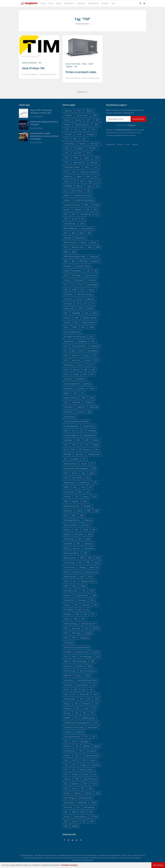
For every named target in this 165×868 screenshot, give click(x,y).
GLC (82, 393)
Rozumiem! (158, 865)
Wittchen (68, 807)
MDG (82, 515)
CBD (96, 271)
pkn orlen (76, 628)
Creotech (68, 304)
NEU (88, 563)
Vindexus (75, 784)
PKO (86, 628)
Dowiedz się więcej (69, 865)
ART (73, 214)
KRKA (66, 487)
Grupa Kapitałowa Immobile (76, 421)
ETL (95, 355)
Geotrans (82, 388)
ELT (66, 351)
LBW (80, 492)
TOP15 (75, 760)
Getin (92, 388)
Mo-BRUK (68, 544)
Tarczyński (91, 751)
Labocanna (69, 492)
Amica (67, 195)
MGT (77, 530)
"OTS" (67, 153)
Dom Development (72, 332)
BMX (66, 252)
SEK (91, 690)
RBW (89, 666)
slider (86, 708)
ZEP (84, 821)
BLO (66, 247)
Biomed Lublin (70, 242)
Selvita (96, 694)
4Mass (79, 177)
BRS (74, 261)
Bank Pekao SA (88, 228)
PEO (85, 614)
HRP (66, 445)
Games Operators (72, 384)
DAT (66, 313)
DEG (77, 318)
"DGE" (84, 129)
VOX (66, 788)
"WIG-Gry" (94, 162)
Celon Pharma (91, 275)
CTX (93, 304)
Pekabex (68, 614)
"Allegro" (89, 111)
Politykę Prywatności (124, 130)
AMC (89, 191)
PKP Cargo (76, 633)
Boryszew (94, 257)
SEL (74, 694)
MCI (66, 515)
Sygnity (97, 746)
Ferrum (76, 370)
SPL (76, 718)
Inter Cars (80, 454)
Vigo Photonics (90, 779)
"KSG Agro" (95, 144)
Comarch (68, 299)
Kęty (83, 473)
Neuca (97, 563)
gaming (87, 384)
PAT (76, 605)
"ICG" (66, 139)
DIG (76, 322)
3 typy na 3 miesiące (89, 172)
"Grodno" (69, 67)
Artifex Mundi (85, 214)
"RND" (76, 158)
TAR (81, 751)
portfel (96, 652)
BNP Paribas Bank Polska (75, 257)
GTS (82, 431)
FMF (85, 370)
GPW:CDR (94, 407)
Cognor (92, 290)
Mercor (67, 530)
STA (96, 723)
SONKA (67, 718)
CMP (66, 290)
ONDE (83, 586)
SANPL (88, 675)
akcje (89, 186)
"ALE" (79, 111)
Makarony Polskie (72, 506)
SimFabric (86, 704)
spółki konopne (88, 718)
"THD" (97, 158)
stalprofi (68, 732)
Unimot (85, 774)
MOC (79, 544)
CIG (66, 285)
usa (94, 774)
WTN (82, 812)
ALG (97, 186)
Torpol (93, 760)
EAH (93, 341)
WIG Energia (69, 798)
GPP (66, 402)
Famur (80, 365)
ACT (96, 177)
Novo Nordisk (70, 577)
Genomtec (69, 388)
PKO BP (96, 628)
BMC (90, 247)
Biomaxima (80, 238)
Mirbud (67, 534)
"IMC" (75, 139)
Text (66, 760)
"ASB (95, 115)
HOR (86, 440)
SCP (94, 685)
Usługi (58, 3)
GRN (89, 412)
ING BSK (68, 454)
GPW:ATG (89, 402)
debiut (95, 313)
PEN (77, 614)
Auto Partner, (70, 224)
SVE (77, 746)
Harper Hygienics (72, 435)
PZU (98, 657)
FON (93, 370)
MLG (90, 534)
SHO (97, 699)
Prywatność (110, 144)
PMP (66, 638)
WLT (78, 807)
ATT (83, 219)
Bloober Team (78, 247)
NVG (82, 577)
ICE (81, 445)
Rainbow (79, 666)
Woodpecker (90, 807)
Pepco (67, 619)
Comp (79, 299)
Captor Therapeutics (73, 271)
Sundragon (84, 741)
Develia (67, 322)
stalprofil (79, 732)
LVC (95, 497)
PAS (92, 600)
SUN (73, 741)
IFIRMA (96, 445)
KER (66, 473)
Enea (81, 351)
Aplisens (78, 210)
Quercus (68, 666)
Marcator (68, 511)
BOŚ (66, 261)
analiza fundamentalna (84, 200)
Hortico (96, 440)
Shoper (67, 704)
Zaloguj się (132, 125)
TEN (76, 755)
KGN (66, 478)
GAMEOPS (81, 379)
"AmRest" (68, 115)
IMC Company (85, 450)
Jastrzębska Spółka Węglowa (76, 468)
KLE (88, 478)
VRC (83, 788)
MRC (90, 558)
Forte (66, 374)
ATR (66, 219)
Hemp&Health (89, 435)
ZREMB (75, 826)
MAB (66, 501)
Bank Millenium (71, 228)
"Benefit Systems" (82, 125)
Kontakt (105, 3)
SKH (78, 708)
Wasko (67, 793)
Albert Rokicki (39, 117)
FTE (92, 374)
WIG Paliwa (69, 803)
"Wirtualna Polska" (72, 167)
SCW (76, 690)
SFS (81, 699)
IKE (65, 450)
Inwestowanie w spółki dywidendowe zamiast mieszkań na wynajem (44, 136)
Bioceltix (68, 238)
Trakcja (83, 765)
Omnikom (77, 855)
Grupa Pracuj (89, 426)
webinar (78, 793)
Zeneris (75, 821)
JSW (94, 468)
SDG (84, 690)
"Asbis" (67, 120)
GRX (66, 431)
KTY (91, 487)
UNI (66, 774)
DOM (91, 327)
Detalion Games (90, 318)
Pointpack (84, 638)
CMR (74, 290)
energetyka (92, 351)
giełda (67, 393)
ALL (66, 191)
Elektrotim (95, 346)
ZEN (66, 821)
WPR (74, 812)
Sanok (78, 675)
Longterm (30, 855)
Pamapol (82, 600)
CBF (66, 275)
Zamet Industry (80, 817)
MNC (88, 539)
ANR (86, 205)
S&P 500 (68, 675)
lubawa (86, 497)
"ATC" (89, 120)
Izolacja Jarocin (71, 464)
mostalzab (89, 548)
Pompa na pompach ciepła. (81, 72)
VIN (66, 784)
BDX (74, 233)
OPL (84, 591)
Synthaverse (69, 751)
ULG (73, 770)
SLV (94, 708)
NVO (90, 577)
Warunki (120, 144)
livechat (67, 497)
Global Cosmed (71, 398)
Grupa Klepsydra (71, 426)
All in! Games (77, 191)
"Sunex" (84, 64)
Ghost (94, 855)
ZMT (92, 821)
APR (95, 210)
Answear (96, 205)
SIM (76, 704)
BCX (66, 233)
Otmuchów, (69, 600)
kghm (92, 473)
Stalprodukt (93, 727)
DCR (86, 313)
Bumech (68, 266)
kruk (83, 487)
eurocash (76, 360)
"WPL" (87, 167)
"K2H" (84, 139)
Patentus (86, 605)
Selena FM (84, 694)
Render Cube (70, 671)
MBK (89, 511)
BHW (82, 233)
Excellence (69, 365)
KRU (75, 487)
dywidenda (69, 341)
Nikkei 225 (94, 567)
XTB (90, 812)
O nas (50, 3)
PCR (87, 610)
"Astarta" (78, 120)
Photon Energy (71, 624)
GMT (84, 398)
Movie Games (70, 558)
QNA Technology (79, 661)
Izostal (84, 464)
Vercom (68, 779)
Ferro (67, 370)
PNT (74, 638)
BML (98, 247)
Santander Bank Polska (87, 680)
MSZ (98, 558)
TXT (66, 770)
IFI (88, 445)
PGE (76, 619)
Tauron (67, 755)
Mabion (76, 501)
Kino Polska (77, 478)
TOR (84, 760)
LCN (88, 492)
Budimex (95, 261)
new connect (70, 567)
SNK (77, 713)
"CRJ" (76, 129)
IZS (92, 464)
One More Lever (71, 591)
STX (66, 741)
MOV (85, 553)
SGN (89, 699)
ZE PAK (94, 817)
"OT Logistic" (79, 148)
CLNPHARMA (92, 285)
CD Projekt (76, 275)
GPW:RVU (68, 412)
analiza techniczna (29, 63)
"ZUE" (96, 167)
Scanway (68, 685)
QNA (66, 661)
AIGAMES (68, 186)
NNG (66, 572)
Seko (66, 694)
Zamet (67, 817)
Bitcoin (94, 242)
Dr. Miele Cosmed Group (75, 337)
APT (66, 214)
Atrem (74, 219)
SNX (84, 713)
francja (76, 374)
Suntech (68, 746)
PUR (74, 657)
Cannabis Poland (83, 266)
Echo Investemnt (79, 346)
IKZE (73, 450)
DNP (83, 327)
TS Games (95, 765)
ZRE (66, 826)
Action (67, 181)
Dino (66, 327)
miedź (86, 530)
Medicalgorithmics (72, 520)
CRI (78, 304)
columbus (68, 294)
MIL (94, 530)
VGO (77, 779)
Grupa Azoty (70, 417)
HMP (78, 440)
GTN (74, 431)
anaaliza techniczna (82, 195)
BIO (89, 233)
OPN (92, 591)
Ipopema (75, 459)
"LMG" (67, 148)
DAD (81, 308)
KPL (95, 483)
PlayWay (89, 633)
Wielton (89, 793)
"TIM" (40, 63)
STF (86, 737)
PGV (83, 619)
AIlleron (80, 186)
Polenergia (69, 643)
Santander (69, 680)
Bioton (84, 242)
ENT (66, 355)
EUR (66, 360)
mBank (79, 511)
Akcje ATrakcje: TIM (33, 68)
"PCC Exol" (78, 153)
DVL (91, 337)
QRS (93, 661)
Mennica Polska (71, 525)
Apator (67, 210)
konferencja (84, 483)
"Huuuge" (90, 134)
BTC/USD (83, 261)
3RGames (68, 177)
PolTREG (68, 652)
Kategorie (68, 3)
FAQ (113, 3)
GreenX (80, 412)
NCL (80, 563)
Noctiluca (77, 572)
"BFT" (96, 125)
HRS (74, 445)
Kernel (75, 473)
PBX (96, 605)
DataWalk (76, 313)
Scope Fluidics (82, 685)
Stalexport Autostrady (74, 727)
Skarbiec (68, 708)
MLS (80, 539)
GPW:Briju (69, 407)
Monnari (76, 548)
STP (93, 737)
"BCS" (98, 120)
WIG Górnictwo (85, 798)
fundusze (68, 379)
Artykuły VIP (93, 3)
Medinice (88, 520)
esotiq (86, 355)
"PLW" (67, 158)
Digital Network (89, 322)
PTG (66, 657)
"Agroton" (68, 111)
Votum (94, 784)
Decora (67, 318)
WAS (91, 788)
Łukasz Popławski (32, 74)
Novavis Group (91, 572)
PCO (80, 610)
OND (74, 586)
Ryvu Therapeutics (88, 671)
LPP (77, 497)
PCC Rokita (69, 610)
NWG (66, 581)
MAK (85, 501)
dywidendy (82, 341)
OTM (94, 595)
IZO (84, 459)
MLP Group (69, 539)
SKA (96, 704)
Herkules (68, 440)
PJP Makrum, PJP (88, 624)
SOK (92, 713)
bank (82, 224)
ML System (79, 534)
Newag (82, 567)
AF (75, 181)
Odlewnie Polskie (88, 581)
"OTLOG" (92, 148)
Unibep (75, 774)
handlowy (92, 431)
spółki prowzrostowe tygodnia (77, 723)
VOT (85, 784)
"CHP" (67, 129)
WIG (98, 793)
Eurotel (87, 360)
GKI (75, 393)
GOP (92, 398)
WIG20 (94, 803)
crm (85, 304)
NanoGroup (69, 563)
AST (97, 214)
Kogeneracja (70, 483)
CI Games (92, 280)
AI (99, 181)
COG (82, 290)
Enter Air (76, 355)
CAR (88, 271)
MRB (82, 558)
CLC (73, 285)
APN (88, 210)
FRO (85, 374)
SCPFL (67, 690)
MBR (97, 511)
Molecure (89, 544)
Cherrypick (79, 280)
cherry (67, 280)
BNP (74, 252)
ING (97, 450)
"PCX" (89, 153)
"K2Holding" (69, 144)
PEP (93, 614)
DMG (75, 327)
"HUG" (79, 134)
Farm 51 (91, 365)
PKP (66, 633)
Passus (67, 605)
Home (43, 3)
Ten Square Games (91, 755)
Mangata (87, 506)
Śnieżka (67, 713)
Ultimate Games (86, 770)
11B (66, 172)
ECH (66, 346)
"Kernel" (82, 144)
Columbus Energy (85, 294)
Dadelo (90, 308)
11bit (74, 172)
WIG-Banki (82, 803)
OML (66, 586)
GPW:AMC (76, 402)
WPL (66, 812)
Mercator (86, 525)
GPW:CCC (81, 407)
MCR (74, 515)
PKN (66, 628)
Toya (66, 765)
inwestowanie (94, 454)
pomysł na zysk (82, 652)
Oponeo (68, 595)
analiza (67, 200)
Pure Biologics (86, 657)
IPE (65, 459)
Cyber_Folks (69, 308)
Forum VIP (81, 3)
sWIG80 (86, 746)
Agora (91, 181)
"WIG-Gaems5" (79, 162)
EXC (96, 360)
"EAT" (93, 129)
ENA (73, 351)
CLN (81, 285)
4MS (88, 177)
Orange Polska (82, 595)
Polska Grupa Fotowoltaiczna (77, 647)
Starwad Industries (72, 737)
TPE (74, 765)
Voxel (74, 788)
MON (66, 548)
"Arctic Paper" (82, 115)
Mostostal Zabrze (72, 553)
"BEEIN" (91, 64)
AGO (82, 181)
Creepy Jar (90, 299)
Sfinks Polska (70, 699)
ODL (75, 581)
